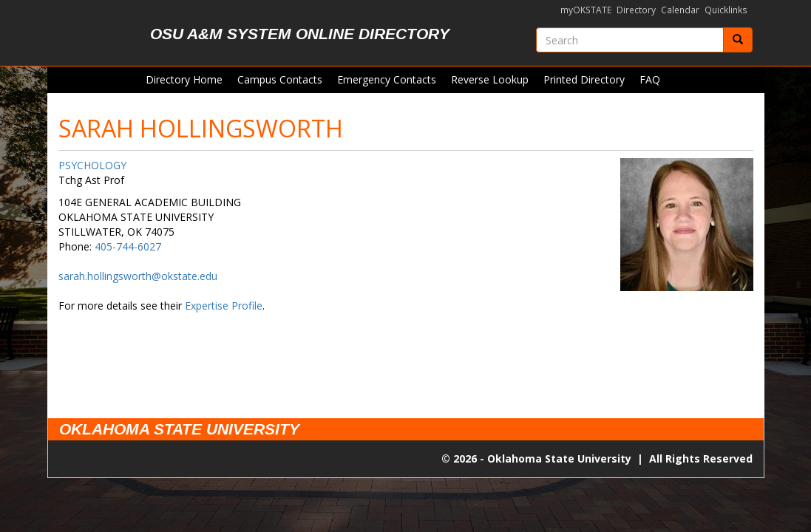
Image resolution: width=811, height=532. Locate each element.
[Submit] (738, 40)
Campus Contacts (280, 79)
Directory (636, 10)
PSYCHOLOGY (92, 165)
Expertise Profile (224, 306)
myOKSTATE (586, 10)
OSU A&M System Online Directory (300, 34)
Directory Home (184, 79)
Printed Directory (584, 79)
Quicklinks (726, 10)
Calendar (680, 10)
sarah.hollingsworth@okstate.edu (138, 276)
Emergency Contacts (387, 79)
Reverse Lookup (490, 79)
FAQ (650, 79)
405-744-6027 (128, 246)
